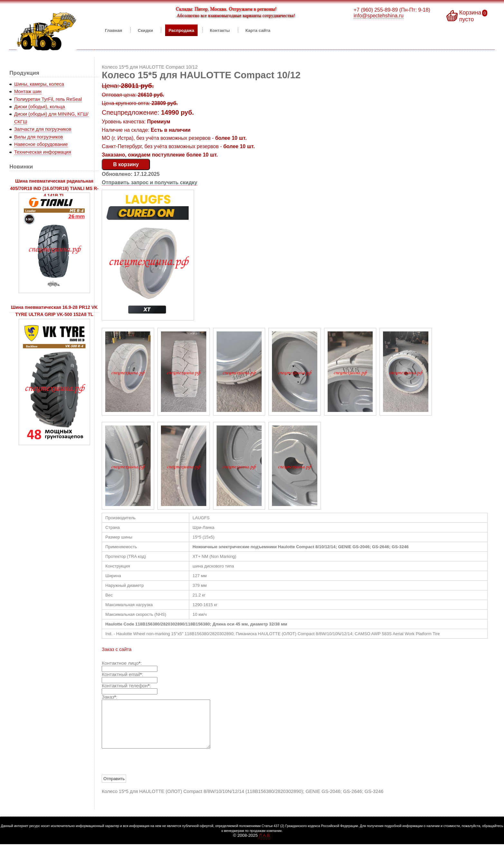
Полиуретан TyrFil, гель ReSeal (48, 99)
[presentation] (151, 772)
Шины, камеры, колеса (39, 84)
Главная (114, 30)
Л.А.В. (265, 845)
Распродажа (182, 30)
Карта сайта (258, 30)
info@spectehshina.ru (379, 16)
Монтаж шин (28, 91)
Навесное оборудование (41, 144)
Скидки (145, 30)
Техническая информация (43, 152)
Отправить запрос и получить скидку (149, 182)
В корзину (126, 164)
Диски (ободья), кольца (40, 107)
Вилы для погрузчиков (39, 137)
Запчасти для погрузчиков (43, 129)
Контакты (220, 30)
